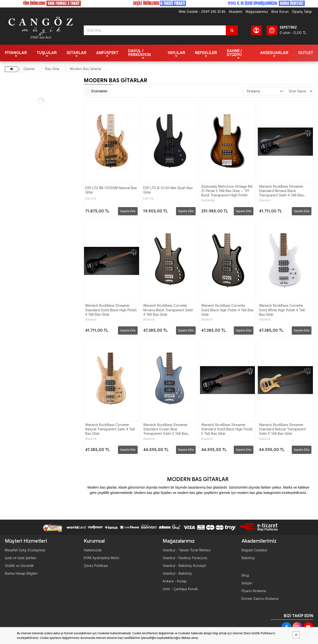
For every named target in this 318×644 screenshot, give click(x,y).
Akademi (236, 12)
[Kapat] (296, 635)
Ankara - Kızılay (175, 581)
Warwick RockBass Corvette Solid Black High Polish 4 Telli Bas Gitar (227, 310)
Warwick (265, 200)
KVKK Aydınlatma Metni (101, 558)
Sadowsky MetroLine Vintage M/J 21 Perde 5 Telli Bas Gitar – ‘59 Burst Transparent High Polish (227, 191)
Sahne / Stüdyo (234, 53)
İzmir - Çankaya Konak (180, 589)
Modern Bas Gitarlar (86, 69)
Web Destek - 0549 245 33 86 (202, 12)
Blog (245, 575)
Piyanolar (16, 53)
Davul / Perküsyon (139, 53)
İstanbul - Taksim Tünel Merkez (187, 550)
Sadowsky (208, 200)
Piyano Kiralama (254, 591)
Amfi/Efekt (107, 53)
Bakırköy (248, 558)
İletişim (247, 583)
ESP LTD (91, 199)
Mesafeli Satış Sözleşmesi (25, 550)
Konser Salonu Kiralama (260, 599)
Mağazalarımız (257, 12)
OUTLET (306, 53)
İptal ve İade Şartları (21, 558)
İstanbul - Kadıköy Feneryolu (185, 558)
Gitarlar (76, 53)
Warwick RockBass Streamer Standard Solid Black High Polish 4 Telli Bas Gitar (111, 310)
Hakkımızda (93, 550)
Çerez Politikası (96, 566)
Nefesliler (206, 53)
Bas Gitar (52, 69)
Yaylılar (176, 53)
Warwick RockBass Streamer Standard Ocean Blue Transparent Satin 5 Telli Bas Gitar (165, 429)
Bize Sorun (280, 12)
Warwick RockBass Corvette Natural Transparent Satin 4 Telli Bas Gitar (110, 429)
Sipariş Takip (302, 12)
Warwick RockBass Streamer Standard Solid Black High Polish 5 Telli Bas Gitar (227, 429)
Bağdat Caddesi (254, 550)
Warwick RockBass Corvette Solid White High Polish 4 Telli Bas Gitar (282, 310)
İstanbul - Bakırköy (177, 573)
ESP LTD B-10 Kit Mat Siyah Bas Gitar (168, 190)
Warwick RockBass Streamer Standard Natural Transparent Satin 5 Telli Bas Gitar (282, 429)
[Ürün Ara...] (232, 30)
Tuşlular (47, 53)
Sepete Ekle (128, 211)
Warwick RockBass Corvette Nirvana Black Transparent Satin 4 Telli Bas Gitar (168, 310)
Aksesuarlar (274, 53)
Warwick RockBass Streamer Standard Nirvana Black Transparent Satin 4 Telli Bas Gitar (281, 191)
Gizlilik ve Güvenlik (19, 566)
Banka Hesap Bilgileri (21, 573)
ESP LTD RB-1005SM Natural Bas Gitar (111, 190)
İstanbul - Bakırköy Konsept (184, 566)
